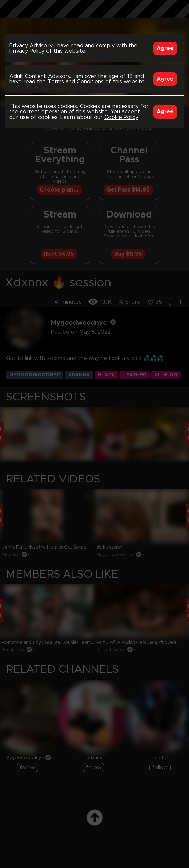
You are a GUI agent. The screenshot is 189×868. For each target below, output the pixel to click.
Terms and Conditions (76, 82)
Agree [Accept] (165, 48)
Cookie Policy (121, 117)
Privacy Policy (27, 51)
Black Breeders (95, 15)
